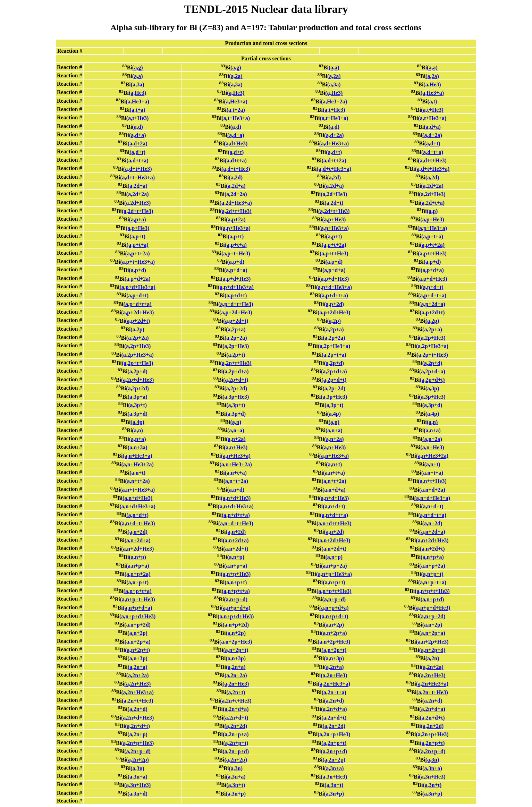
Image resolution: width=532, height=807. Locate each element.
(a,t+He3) (334, 110)
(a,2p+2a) (138, 338)
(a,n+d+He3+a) (432, 498)
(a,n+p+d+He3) (432, 608)
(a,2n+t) (236, 692)
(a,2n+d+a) (236, 709)
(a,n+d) (236, 490)
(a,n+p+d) (236, 599)
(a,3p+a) (138, 397)
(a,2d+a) (138, 186)
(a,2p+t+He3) (432, 355)
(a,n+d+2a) (432, 490)
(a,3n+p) (236, 794)
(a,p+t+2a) (334, 245)
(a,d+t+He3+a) (334, 169)
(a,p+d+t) (432, 287)
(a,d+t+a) (432, 152)
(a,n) (236, 422)
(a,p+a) (138, 220)
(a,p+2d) (334, 304)
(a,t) (432, 101)
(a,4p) (334, 414)
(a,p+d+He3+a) (137, 287)
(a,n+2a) (236, 439)
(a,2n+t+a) (334, 692)
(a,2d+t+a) (432, 203)
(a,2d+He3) (334, 194)
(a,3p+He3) (236, 397)
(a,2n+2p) (137, 760)
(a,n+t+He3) (432, 481)
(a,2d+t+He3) (138, 211)
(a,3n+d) (137, 794)
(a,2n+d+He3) (137, 718)
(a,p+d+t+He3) (236, 304)
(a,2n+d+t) (236, 718)
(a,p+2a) (236, 220)
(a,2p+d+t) (236, 380)
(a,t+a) (138, 110)
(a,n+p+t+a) (432, 583)
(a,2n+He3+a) (334, 684)
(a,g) (138, 68)
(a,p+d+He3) (236, 279)
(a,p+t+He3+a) (137, 262)
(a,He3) (432, 84)
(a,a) (334, 68)
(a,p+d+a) (236, 270)
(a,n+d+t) (334, 507)
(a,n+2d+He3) (334, 540)
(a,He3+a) (432, 93)
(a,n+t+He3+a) (137, 490)
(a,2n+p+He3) (334, 735)
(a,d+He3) (236, 144)
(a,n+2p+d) (432, 650)
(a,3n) (432, 760)
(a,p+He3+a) (236, 228)
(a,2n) (432, 659)
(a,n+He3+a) (137, 456)
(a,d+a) (432, 127)
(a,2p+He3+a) (334, 346)
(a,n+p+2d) (432, 616)
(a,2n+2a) (432, 667)
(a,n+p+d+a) (138, 608)
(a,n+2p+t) (137, 650)
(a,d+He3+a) (334, 144)
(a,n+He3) (236, 447)
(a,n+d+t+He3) (138, 523)
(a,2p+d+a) (236, 371)
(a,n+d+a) (334, 490)
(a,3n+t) (236, 785)
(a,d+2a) (334, 135)
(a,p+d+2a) (138, 279)
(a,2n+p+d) (137, 751)
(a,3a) (138, 84)
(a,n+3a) (138, 447)
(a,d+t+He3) (432, 160)
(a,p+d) (236, 262)
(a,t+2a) (236, 110)
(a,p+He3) (334, 220)
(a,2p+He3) (432, 338)
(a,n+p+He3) (236, 574)
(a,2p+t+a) (334, 355)
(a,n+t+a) (236, 473)
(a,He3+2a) (334, 101)
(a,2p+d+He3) (137, 380)
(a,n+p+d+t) (334, 616)
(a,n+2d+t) (236, 549)
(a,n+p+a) (432, 557)
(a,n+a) (236, 431)
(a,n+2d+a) (432, 532)
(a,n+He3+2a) (432, 456)
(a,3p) (432, 388)
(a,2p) (334, 321)
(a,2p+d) (334, 363)
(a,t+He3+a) (236, 118)
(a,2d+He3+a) (236, 203)
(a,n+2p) (334, 625)
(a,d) (137, 127)
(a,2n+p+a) (236, 735)
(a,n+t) (334, 464)
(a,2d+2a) (432, 186)
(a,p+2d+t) (432, 312)
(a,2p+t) (236, 355)
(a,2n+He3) (334, 675)
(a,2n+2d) (236, 726)
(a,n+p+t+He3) (334, 591)
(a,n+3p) (137, 659)
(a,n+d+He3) (137, 498)
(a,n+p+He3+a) (334, 574)
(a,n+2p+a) (334, 633)
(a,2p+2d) (137, 388)
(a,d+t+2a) (334, 160)
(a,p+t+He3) (236, 253)
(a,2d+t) (334, 203)
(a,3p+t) (137, 405)
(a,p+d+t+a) (334, 296)
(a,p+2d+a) (432, 304)
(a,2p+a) (236, 329)
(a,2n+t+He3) (432, 692)
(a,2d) (236, 177)
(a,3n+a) (334, 768)
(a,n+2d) (432, 523)
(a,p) (432, 211)
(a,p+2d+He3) (137, 312)
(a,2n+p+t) (236, 743)
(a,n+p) (137, 557)
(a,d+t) (432, 144)
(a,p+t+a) (432, 236)
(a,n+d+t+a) (236, 515)
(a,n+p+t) (432, 574)
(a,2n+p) (137, 735)
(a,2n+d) (334, 701)
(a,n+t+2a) (138, 481)
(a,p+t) (137, 236)
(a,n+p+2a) (334, 566)
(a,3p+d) (432, 405)
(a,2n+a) (138, 667)
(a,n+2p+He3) (236, 642)
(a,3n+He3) (334, 777)
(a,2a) (236, 76)
